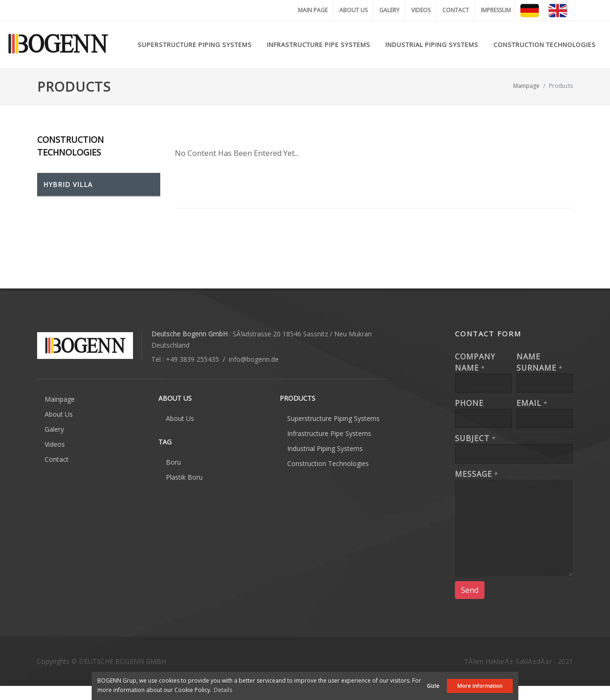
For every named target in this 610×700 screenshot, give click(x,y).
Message (477, 474)
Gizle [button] (433, 686)
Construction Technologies (328, 463)
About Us (59, 414)
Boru (173, 462)
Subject (475, 438)
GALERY (389, 10)
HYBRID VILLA (68, 184)
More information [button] (480, 686)
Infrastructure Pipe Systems (329, 433)
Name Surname (540, 362)
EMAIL (532, 403)
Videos (55, 444)
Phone (469, 403)
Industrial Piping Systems (325, 448)
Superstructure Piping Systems (333, 418)
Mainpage (526, 86)
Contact (57, 459)
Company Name (475, 362)
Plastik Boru (184, 477)
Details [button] (223, 690)
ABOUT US (353, 10)
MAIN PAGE (313, 10)
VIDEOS (421, 10)
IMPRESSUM (496, 10)
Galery (54, 429)
